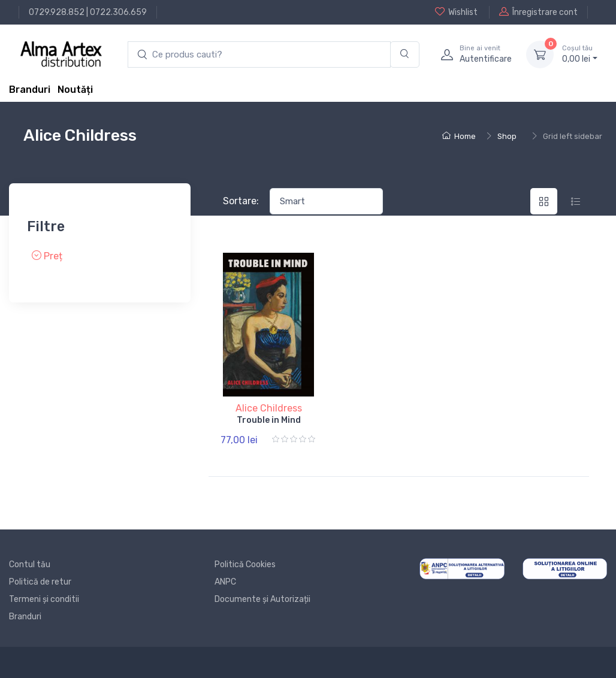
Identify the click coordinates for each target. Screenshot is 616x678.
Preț (47, 256)
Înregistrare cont (538, 12)
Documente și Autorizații (262, 599)
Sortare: (241, 201)
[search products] (259, 55)
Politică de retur (40, 582)
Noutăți (75, 90)
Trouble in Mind (269, 420)
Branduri (30, 90)
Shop (507, 136)
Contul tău (30, 565)
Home (459, 136)
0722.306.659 (118, 12)
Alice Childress (269, 408)
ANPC (225, 582)
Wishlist (456, 12)
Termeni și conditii (44, 599)
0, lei (580, 54)
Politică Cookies (245, 565)
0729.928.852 (57, 12)
